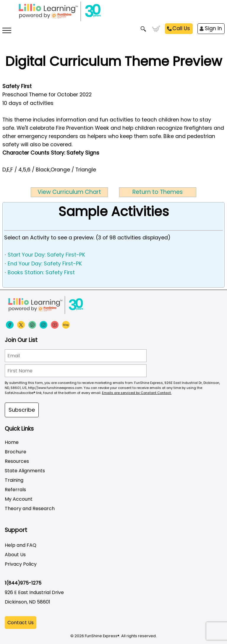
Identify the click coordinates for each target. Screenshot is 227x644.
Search (144, 29)
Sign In (213, 28)
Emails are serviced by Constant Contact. (137, 393)
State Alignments (25, 471)
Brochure (16, 452)
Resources (17, 461)
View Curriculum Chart (69, 192)
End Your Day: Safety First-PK (45, 264)
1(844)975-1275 (23, 583)
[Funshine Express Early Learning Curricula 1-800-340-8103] (113, 15)
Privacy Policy (21, 564)
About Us (15, 555)
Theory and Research (30, 508)
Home (12, 442)
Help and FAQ (21, 545)
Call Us (181, 28)
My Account (19, 499)
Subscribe (22, 410)
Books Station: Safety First (41, 272)
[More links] (7, 31)
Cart (156, 29)
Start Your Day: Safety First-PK (46, 255)
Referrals (15, 490)
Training (14, 480)
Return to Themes (158, 192)
